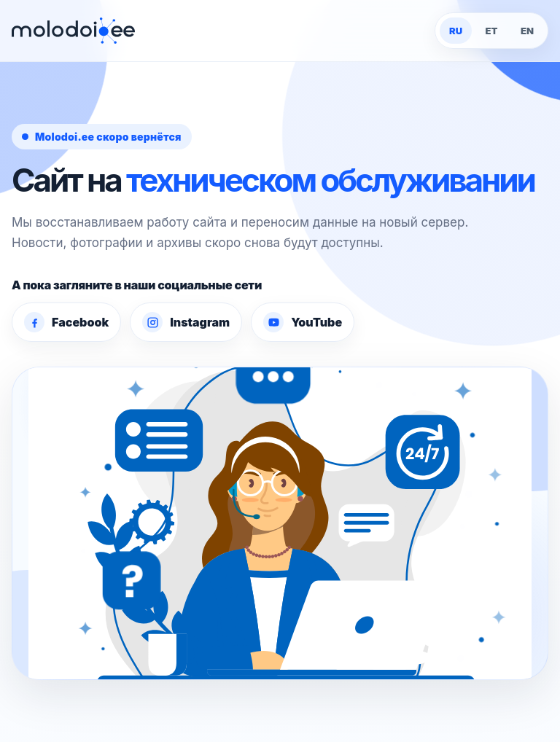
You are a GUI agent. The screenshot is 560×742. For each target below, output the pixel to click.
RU (456, 31)
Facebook (66, 322)
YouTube (303, 322)
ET (492, 31)
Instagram (186, 322)
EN (527, 31)
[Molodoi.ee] (73, 31)
